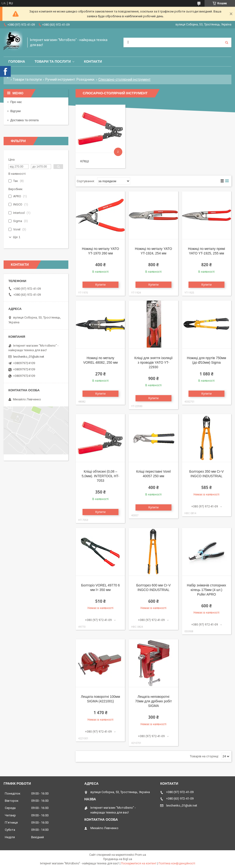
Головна (17, 61)
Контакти (93, 61)
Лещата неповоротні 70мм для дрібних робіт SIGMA (153, 701)
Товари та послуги (53, 61)
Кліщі (85, 161)
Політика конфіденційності (177, 863)
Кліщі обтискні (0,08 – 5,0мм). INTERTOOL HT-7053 (101, 476)
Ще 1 (17, 237)
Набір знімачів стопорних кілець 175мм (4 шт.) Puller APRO (206, 590)
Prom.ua (141, 855)
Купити (101, 285)
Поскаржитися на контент (139, 863)
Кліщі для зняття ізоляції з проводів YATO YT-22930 (153, 362)
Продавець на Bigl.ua (118, 859)
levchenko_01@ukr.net (29, 357)
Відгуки (15, 111)
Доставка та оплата (24, 120)
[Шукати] (227, 42)
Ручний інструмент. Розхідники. (70, 79)
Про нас (16, 102)
